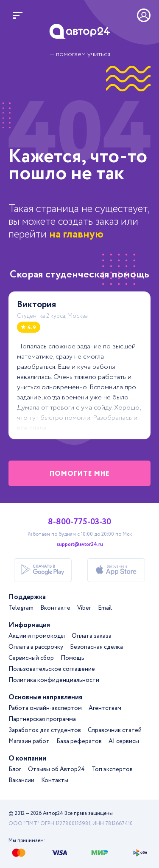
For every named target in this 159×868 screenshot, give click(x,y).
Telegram (21, 608)
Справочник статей (115, 730)
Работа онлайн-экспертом (45, 708)
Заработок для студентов (45, 730)
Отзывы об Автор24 (56, 769)
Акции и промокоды (37, 636)
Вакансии (21, 780)
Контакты (55, 780)
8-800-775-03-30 (79, 522)
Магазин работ (29, 741)
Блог (15, 769)
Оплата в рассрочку (36, 647)
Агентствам (105, 708)
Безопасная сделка (96, 647)
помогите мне (80, 474)
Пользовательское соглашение (52, 669)
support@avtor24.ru (80, 545)
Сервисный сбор (31, 658)
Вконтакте (55, 608)
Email (105, 608)
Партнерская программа (42, 719)
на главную (76, 234)
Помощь (73, 658)
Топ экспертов (112, 769)
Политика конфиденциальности (54, 680)
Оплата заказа (92, 636)
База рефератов (79, 741)
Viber (84, 608)
